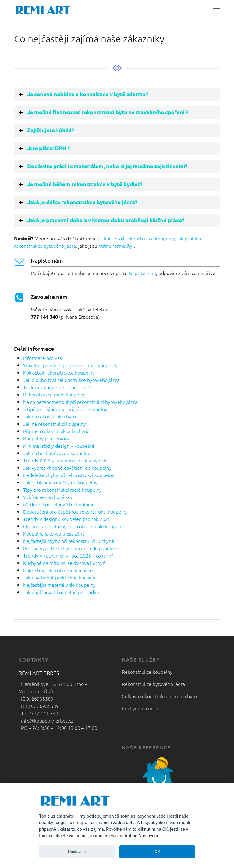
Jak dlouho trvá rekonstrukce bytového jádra (71, 380)
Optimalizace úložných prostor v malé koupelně (74, 526)
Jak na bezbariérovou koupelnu (57, 453)
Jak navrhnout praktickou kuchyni (59, 577)
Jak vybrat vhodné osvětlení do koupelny (67, 468)
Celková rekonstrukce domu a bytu (159, 696)
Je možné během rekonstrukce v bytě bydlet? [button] (80, 184)
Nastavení (77, 852)
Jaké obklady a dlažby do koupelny (60, 482)
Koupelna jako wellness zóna (54, 533)
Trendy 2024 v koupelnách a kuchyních (65, 460)
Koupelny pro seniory (46, 438)
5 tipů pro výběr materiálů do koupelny (65, 409)
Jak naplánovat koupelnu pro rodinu (62, 592)
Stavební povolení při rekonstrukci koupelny (70, 365)
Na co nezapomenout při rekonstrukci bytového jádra (80, 402)
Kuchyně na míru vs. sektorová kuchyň (64, 563)
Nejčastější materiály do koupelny (59, 585)
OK (157, 852)
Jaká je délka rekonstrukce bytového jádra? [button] (78, 202)
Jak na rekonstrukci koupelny (55, 424)
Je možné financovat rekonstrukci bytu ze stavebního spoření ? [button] (103, 112)
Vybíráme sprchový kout (49, 497)
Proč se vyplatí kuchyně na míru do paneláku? (72, 548)
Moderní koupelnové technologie (59, 504)
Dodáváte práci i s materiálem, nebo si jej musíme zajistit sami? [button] (103, 166)
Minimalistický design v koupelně (59, 446)
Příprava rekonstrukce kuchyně (56, 431)
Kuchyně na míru (140, 708)
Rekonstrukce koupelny (147, 672)
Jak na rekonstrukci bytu (50, 416)
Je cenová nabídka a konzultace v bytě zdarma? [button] (83, 94)
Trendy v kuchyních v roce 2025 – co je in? (68, 555)
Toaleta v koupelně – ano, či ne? (57, 387)
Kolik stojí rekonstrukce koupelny (59, 372)
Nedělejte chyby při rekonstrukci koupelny (69, 475)
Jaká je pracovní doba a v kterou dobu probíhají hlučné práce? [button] (101, 220)
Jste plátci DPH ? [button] (44, 148)
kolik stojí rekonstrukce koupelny (139, 238)
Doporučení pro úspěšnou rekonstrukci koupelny (75, 511)
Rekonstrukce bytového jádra (153, 684)
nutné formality (115, 246)
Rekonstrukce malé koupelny (54, 394)
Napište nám (142, 273)
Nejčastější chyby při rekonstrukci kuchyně (69, 541)
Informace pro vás (43, 358)
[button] (217, 10)
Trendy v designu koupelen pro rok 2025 (67, 519)
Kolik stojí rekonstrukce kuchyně (58, 570)
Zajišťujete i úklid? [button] (46, 130)
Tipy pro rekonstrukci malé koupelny (62, 490)
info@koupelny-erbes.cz (46, 720)
